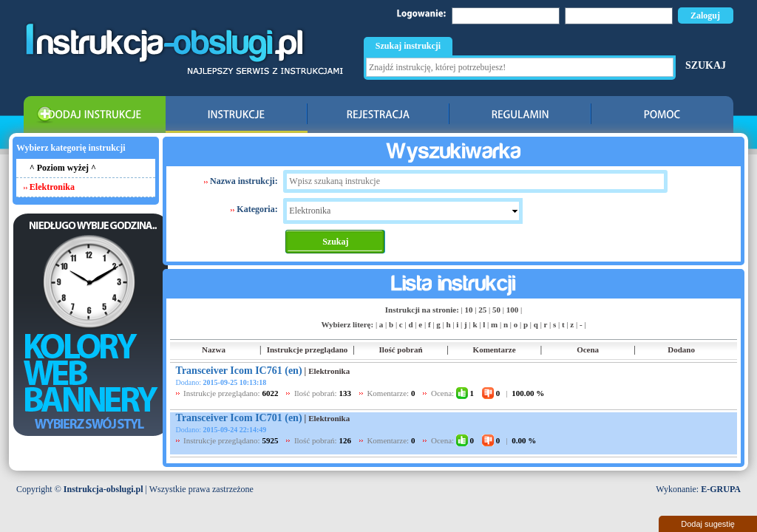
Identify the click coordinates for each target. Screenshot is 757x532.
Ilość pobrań (401, 349)
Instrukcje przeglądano (308, 349)
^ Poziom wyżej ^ (63, 168)
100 (513, 310)
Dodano (681, 349)
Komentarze (495, 349)
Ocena (588, 349)
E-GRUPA (721, 489)
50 (496, 310)
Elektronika (329, 371)
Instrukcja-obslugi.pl (103, 489)
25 (482, 310)
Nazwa (214, 349)
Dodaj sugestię (708, 524)
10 (469, 310)
